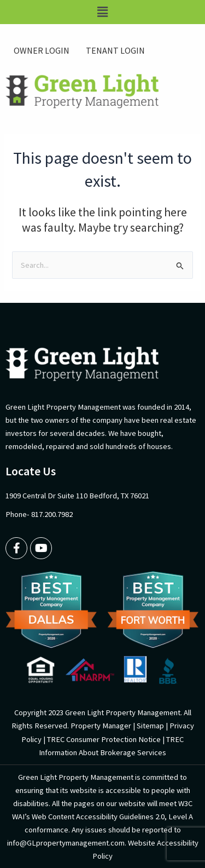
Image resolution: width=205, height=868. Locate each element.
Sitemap (150, 726)
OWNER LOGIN (42, 50)
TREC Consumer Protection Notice (104, 739)
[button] (102, 12)
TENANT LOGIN (115, 50)
